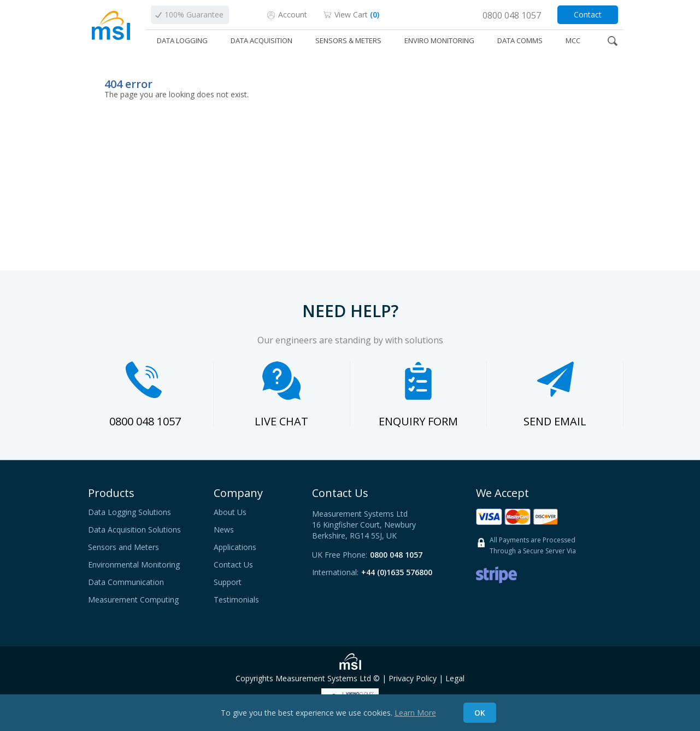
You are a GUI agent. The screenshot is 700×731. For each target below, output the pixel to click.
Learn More (415, 713)
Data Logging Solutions (130, 512)
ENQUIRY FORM (418, 421)
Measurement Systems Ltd (323, 678)
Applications (235, 547)
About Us (230, 512)
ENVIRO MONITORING (439, 40)
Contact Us (233, 565)
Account (293, 14)
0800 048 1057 (145, 421)
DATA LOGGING (182, 40)
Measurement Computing (133, 600)
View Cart (357, 14)
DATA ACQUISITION (261, 40)
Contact (588, 14)
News (224, 530)
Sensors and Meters (123, 547)
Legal (455, 678)
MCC (573, 40)
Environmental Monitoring (134, 565)
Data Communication (126, 582)
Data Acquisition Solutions (134, 530)
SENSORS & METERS (348, 40)
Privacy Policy (413, 678)
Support (228, 582)
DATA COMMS (520, 40)
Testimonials (236, 600)
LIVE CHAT (281, 421)
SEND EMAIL (555, 421)
